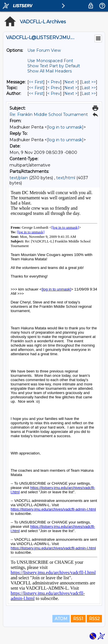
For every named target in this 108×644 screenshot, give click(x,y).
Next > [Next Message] (71, 82)
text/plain (19, 178)
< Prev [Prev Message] (54, 82)
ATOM (61, 619)
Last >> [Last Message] (89, 82)
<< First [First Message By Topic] (36, 88)
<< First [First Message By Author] (36, 93)
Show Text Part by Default (54, 66)
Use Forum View (44, 50)
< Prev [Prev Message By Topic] (54, 88)
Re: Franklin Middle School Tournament (49, 114)
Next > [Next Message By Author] (71, 93)
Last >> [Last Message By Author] (89, 93)
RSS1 (78, 619)
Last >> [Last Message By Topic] (89, 88)
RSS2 (94, 619)
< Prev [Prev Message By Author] (54, 93)
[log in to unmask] (65, 127)
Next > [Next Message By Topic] (71, 88)
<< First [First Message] (36, 82)
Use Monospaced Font (50, 61)
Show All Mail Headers (50, 71)
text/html (66, 178)
